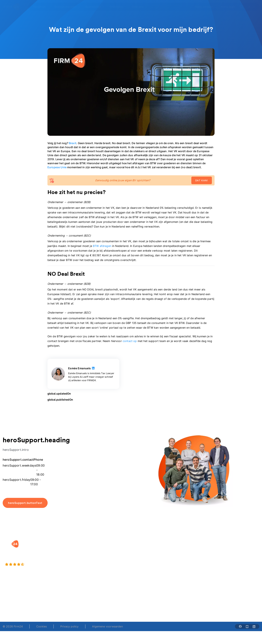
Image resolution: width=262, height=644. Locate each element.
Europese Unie (57, 167)
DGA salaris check (146, 555)
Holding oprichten (101, 555)
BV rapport (141, 569)
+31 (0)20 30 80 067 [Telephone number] (105, 604)
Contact (229, 569)
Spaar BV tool (143, 562)
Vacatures (185, 555)
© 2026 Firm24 (13, 626)
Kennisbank (231, 562)
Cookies (42, 626)
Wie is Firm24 (188, 549)
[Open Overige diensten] (68, 7)
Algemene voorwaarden (107, 626)
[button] (107, 542)
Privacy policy (69, 626)
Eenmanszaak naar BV (104, 562)
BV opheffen (97, 569)
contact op (130, 341)
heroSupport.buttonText (25, 503)
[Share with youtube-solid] (247, 626)
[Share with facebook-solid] (240, 626)
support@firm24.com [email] (153, 604)
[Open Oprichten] (41, 7)
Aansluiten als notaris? (193, 562)
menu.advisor (204, 7)
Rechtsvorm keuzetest (149, 549)
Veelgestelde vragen (237, 555)
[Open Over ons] (140, 7)
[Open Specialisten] (95, 7)
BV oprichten (98, 549)
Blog (227, 549)
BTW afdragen (102, 246)
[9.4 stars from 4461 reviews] (44, 564)
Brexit (73, 143)
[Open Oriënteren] (118, 7)
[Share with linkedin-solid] (254, 626)
